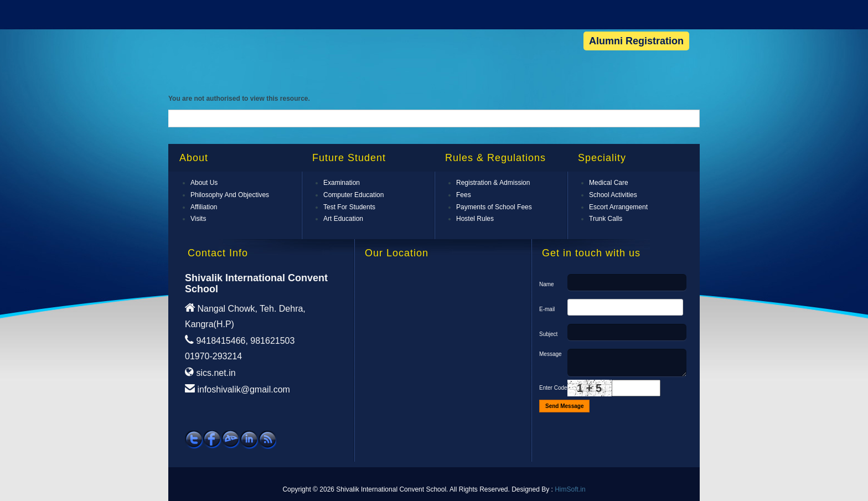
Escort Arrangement (618, 207)
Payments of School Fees (494, 207)
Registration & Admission (493, 183)
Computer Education (353, 195)
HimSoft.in (570, 489)
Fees (464, 195)
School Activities (613, 195)
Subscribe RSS (267, 440)
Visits (198, 219)
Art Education (343, 219)
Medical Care (609, 183)
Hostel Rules (475, 219)
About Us (204, 183)
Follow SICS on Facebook (212, 440)
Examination (342, 183)
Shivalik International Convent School (230, 32)
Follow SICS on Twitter (194, 440)
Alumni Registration (636, 41)
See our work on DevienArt (231, 440)
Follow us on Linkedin (249, 440)
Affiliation (204, 207)
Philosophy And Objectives (230, 195)
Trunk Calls (606, 219)
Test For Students (349, 207)
